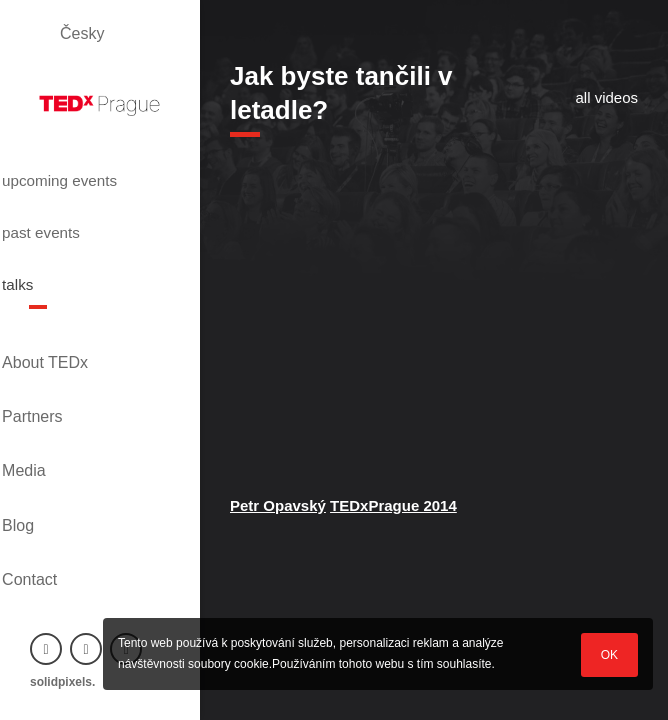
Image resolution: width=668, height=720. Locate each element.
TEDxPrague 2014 (393, 505)
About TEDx (73, 322)
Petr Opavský (278, 505)
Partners (60, 356)
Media (52, 390)
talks (50, 263)
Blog (46, 424)
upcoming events (73, 182)
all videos (606, 97)
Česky (82, 33)
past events (79, 227)
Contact (57, 458)
